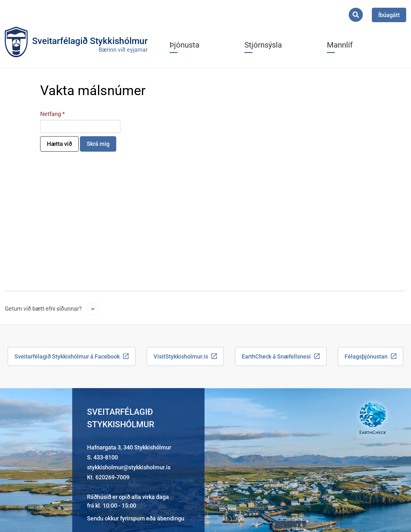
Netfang (51, 114)
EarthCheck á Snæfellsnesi (276, 356)
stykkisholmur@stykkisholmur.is (129, 467)
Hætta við (59, 144)
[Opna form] (93, 309)
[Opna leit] (356, 15)
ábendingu (171, 518)
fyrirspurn (132, 518)
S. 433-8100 (102, 457)
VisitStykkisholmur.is (181, 356)
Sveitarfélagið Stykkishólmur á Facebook (67, 356)
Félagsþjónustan (366, 356)
